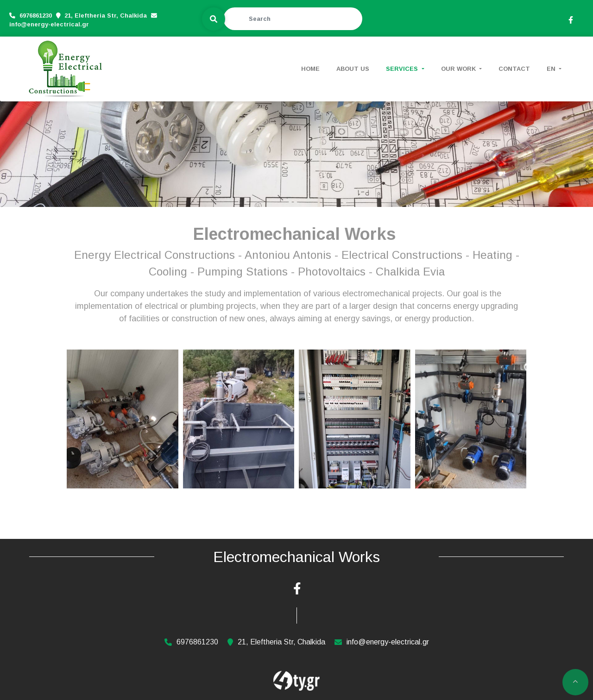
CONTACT (514, 69)
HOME (310, 69)
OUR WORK (459, 69)
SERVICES (403, 69)
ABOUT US (353, 69)
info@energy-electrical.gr (49, 24)
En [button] (552, 69)
